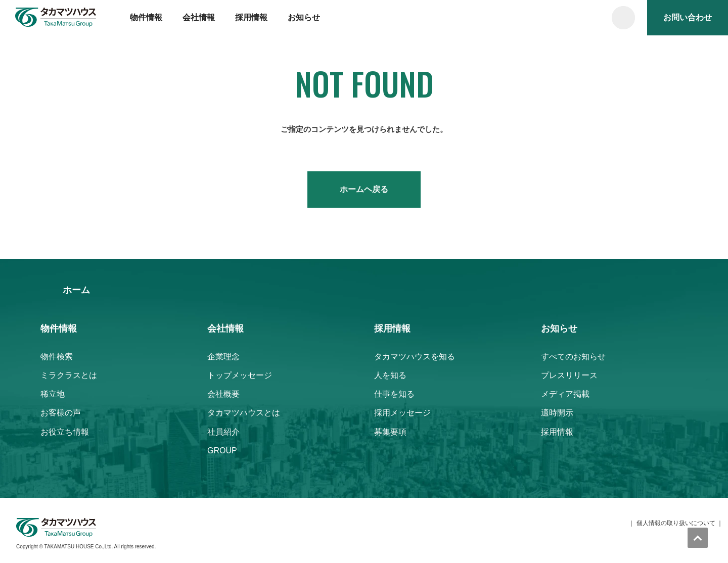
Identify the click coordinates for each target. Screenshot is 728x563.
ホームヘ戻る (364, 189)
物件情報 (146, 17)
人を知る (390, 375)
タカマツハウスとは (244, 413)
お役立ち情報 (65, 432)
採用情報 (251, 17)
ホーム (76, 290)
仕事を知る (394, 394)
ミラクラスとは (69, 375)
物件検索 (57, 357)
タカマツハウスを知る (415, 357)
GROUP (222, 451)
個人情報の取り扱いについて (676, 523)
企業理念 (223, 357)
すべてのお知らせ (573, 357)
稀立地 (53, 394)
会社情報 (199, 17)
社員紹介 (223, 432)
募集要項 (390, 432)
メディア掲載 (565, 394)
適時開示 (557, 413)
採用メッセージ (402, 413)
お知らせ (304, 17)
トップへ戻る (698, 538)
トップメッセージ (240, 375)
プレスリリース (569, 375)
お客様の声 (61, 413)
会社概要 (223, 394)
